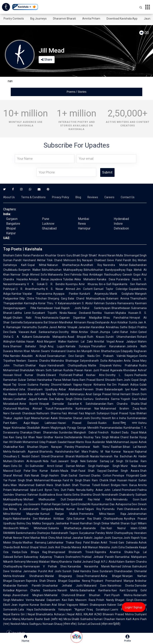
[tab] (76, 92)
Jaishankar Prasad (67, 523)
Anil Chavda (63, 547)
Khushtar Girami (55, 255)
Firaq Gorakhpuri (98, 610)
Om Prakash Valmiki (111, 356)
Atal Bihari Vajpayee (65, 605)
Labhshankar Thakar (61, 543)
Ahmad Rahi (22, 476)
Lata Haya (26, 610)
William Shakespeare (93, 605)
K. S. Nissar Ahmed (61, 289)
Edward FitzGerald (59, 375)
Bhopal (11, 228)
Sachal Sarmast (79, 476)
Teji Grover (19, 385)
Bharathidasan (121, 308)
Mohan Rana (71, 380)
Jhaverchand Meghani (28, 595)
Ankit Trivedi (109, 543)
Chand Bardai (129, 437)
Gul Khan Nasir (33, 437)
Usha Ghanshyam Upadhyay (38, 389)
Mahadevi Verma (23, 600)
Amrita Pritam (91, 19)
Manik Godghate (122, 294)
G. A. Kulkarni (22, 337)
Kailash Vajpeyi (73, 385)
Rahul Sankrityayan (96, 308)
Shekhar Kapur (36, 365)
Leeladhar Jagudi (25, 399)
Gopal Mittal (37, 265)
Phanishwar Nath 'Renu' (93, 447)
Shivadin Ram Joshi (118, 380)
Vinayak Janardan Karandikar (86, 327)
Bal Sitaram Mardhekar (58, 322)
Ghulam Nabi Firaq (27, 318)
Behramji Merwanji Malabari (32, 562)
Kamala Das (46, 399)
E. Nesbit (24, 456)
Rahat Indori (129, 332)
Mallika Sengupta (43, 523)
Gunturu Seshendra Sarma (101, 399)
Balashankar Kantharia (95, 590)
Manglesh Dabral (85, 432)
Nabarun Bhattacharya (63, 265)
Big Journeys (38, 19)
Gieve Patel (114, 260)
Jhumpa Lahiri (109, 332)
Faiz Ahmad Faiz (73, 413)
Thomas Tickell (90, 485)
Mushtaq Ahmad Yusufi (36, 409)
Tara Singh (102, 437)
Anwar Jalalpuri (126, 342)
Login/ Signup (134, 607)
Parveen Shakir (93, 389)
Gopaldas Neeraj (79, 581)
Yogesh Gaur (129, 399)
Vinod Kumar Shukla (30, 375)
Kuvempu (72, 284)
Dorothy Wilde (68, 332)
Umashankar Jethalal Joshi (62, 586)
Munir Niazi (129, 466)
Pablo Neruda (76, 490)
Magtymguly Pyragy (63, 428)
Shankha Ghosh (90, 495)
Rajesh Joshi (71, 308)
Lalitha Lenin (22, 313)
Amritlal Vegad (104, 342)
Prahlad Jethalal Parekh (98, 557)
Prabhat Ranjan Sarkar (55, 504)
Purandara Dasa (127, 279)
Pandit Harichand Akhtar (29, 260)
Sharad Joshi (82, 418)
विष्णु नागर (129, 423)
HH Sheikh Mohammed (24, 442)
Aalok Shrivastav (61, 418)
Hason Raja (116, 514)
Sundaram (106, 571)
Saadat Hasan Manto (71, 442)
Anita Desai (131, 361)
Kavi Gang (16, 437)
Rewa (82, 224)
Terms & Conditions (33, 197)
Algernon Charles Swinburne (36, 590)
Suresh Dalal (71, 571)
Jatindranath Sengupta (38, 509)
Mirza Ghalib (72, 619)
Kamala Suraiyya (78, 346)
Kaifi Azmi (133, 619)
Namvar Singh (20, 275)
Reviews (93, 197)
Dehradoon (121, 228)
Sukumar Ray (83, 519)
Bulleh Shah (71, 485)
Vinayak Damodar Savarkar (59, 404)
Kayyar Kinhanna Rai (97, 385)
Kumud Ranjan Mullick (59, 514)
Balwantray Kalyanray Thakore (44, 557)
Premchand (129, 490)
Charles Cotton (101, 476)
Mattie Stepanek (100, 365)
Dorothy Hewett (101, 418)
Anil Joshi (55, 571)
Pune (46, 219)
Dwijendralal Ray (80, 499)
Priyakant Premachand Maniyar (113, 581)
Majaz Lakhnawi (44, 423)
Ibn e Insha (119, 418)
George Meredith (88, 428)
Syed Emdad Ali (81, 504)
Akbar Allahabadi (70, 389)
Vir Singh (76, 480)
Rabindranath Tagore (64, 533)
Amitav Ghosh (89, 332)
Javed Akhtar (58, 327)
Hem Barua (129, 485)
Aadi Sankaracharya (44, 332)
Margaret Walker (55, 342)
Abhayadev (116, 361)
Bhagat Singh (124, 600)
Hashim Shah (58, 476)
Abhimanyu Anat (81, 394)
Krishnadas (19, 428)
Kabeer (112, 605)
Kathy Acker (95, 490)
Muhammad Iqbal (25, 490)
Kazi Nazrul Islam (122, 528)
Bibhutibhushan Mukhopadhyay (62, 270)
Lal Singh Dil (119, 461)
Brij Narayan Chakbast (92, 260)
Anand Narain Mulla (110, 255)
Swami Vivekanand (53, 351)
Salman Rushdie (63, 370)
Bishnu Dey (24, 523)
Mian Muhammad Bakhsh (28, 485)
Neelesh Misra (19, 624)
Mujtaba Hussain (127, 313)
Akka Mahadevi (85, 279)
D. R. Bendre (55, 284)
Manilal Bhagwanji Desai (64, 576)
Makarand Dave (95, 586)
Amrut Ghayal (29, 547)
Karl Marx (81, 452)
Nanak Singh (40, 476)
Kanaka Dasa (106, 279)
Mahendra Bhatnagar (65, 361)
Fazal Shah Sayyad (93, 471)
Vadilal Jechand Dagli (86, 562)
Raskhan (116, 447)
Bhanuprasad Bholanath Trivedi (71, 552)
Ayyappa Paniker (66, 294)
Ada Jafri (34, 394)
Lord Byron (45, 490)
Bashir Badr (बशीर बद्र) (49, 619)
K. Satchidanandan (93, 404)
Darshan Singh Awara (123, 471)
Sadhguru (35, 624)
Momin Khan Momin (27, 351)
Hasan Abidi (35, 342)
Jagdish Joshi (102, 538)
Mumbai (83, 219)
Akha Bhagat (111, 576)
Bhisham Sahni (13, 255)
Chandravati (132, 509)
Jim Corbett (84, 289)
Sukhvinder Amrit (42, 466)
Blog (78, 197)
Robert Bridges (111, 485)
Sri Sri (24, 466)
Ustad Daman (65, 466)
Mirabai (115, 437)
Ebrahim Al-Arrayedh (28, 461)
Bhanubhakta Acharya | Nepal (55, 614)
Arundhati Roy (91, 265)
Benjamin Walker (30, 270)
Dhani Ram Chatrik (96, 480)
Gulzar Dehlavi (27, 380)
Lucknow (48, 224)
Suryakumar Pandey (92, 533)
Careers (109, 197)
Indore (118, 224)
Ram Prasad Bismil (92, 380)
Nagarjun (132, 356)
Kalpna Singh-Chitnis (69, 399)
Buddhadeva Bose (51, 495)
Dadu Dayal (130, 432)
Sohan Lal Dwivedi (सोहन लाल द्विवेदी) (99, 624)
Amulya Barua (39, 279)
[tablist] (76, 92)
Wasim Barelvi (17, 394)
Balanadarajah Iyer (117, 389)
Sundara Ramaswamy (120, 303)
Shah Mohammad (38, 480)
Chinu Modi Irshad (60, 538)
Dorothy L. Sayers (119, 375)
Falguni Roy (93, 509)
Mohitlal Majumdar (25, 514)
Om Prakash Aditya (125, 385)
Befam (19, 557)
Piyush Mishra (122, 595)
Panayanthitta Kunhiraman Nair (77, 409)
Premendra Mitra (92, 514)
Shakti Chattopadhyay (108, 519)
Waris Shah (54, 485)
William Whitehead (33, 528)
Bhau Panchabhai (116, 318)
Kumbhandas (132, 428)
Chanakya (26, 432)
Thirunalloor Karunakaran (108, 346)
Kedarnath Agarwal (25, 452)
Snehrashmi (73, 557)
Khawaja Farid (60, 480)
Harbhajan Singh (108, 466)
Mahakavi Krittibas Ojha (56, 519)
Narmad (116, 566)
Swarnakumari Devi (60, 356)
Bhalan (95, 543)
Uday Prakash (48, 442)
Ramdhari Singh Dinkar (95, 523)
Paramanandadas (111, 428)
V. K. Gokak (36, 284)
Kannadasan (45, 308)
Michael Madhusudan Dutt (45, 499)
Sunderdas (66, 432)
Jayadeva (56, 279)
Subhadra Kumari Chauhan (98, 619)
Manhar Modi (39, 538)
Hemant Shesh (130, 394)
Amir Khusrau (88, 284)
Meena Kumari (40, 418)
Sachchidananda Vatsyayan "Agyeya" (60, 610)
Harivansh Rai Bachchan (116, 456)
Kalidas (21, 342)
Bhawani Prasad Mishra (118, 614)
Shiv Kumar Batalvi (46, 471)
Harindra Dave (89, 571)
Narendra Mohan (116, 265)
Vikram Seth (43, 370)
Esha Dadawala (128, 547)
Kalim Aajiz (20, 423)
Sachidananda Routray (79, 437)
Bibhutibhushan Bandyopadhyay (105, 270)
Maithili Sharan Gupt (124, 523)
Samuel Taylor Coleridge (111, 289)
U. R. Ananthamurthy (30, 289)
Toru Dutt (60, 490)
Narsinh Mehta (68, 590)
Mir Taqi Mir (49, 394)
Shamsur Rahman (27, 495)
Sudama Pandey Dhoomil (45, 385)
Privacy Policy (61, 197)
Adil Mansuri (90, 547)
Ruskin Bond (109, 423)
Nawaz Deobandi (79, 313)
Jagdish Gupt (22, 418)
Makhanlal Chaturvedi (60, 595)
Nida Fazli (50, 461)
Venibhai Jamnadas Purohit (29, 571)
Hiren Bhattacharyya (106, 351)
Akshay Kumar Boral (69, 509)
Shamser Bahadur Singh (28, 346)
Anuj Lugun (56, 346)
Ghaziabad (49, 228)
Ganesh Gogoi (132, 275)
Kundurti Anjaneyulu (94, 294)
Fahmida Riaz (79, 275)
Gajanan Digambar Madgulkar (81, 318)
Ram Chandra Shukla (123, 404)
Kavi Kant (119, 590)
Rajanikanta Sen (124, 284)
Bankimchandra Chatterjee (33, 533)
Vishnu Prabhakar (125, 365)
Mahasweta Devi (59, 275)
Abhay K (15, 509)
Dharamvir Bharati (64, 19)
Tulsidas (68, 279)
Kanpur (11, 233)
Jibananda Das (94, 528)
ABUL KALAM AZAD (89, 614)
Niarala (94, 456)
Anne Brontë (29, 404)
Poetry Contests (14, 19)
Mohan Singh (86, 466)
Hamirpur (84, 228)
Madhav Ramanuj (34, 543)
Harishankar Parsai (49, 380)
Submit (107, 172)
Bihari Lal (130, 447)
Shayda (17, 543)
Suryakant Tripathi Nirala (49, 313)
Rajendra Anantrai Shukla (114, 552)
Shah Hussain (118, 480)
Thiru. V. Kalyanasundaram (64, 303)
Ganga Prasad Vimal (106, 394)
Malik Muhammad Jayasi (122, 442)
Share (47, 60)
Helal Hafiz (103, 499)
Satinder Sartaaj (98, 461)
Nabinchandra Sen (25, 519)
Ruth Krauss (96, 337)
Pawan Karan (83, 370)
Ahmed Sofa (39, 275)
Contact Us (128, 197)
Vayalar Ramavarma (37, 294)
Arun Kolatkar (119, 322)
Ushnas (127, 566)
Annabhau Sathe (117, 327)
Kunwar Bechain (40, 605)
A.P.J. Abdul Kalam (113, 562)
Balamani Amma (118, 298)
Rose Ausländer (95, 442)
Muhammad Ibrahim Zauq (120, 409)
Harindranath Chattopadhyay (67, 365)
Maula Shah (69, 471)
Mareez (76, 547)
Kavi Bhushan (29, 447)
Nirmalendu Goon (126, 499)
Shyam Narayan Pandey (57, 447)
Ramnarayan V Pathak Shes (45, 566)
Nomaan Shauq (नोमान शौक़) (60, 624)
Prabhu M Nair (100, 452)
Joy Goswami (32, 504)
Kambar (17, 294)
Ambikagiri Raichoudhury (105, 275)
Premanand (92, 576)
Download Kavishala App (122, 19)
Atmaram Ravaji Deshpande (92, 322)
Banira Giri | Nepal (23, 614)
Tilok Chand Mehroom (61, 260)
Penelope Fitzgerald (126, 476)
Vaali (57, 308)
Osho (14, 466)
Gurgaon (12, 219)
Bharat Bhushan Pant (93, 595)
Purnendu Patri (113, 509)
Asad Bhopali (77, 337)
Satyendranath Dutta (94, 361)
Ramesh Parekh (29, 586)
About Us (9, 197)
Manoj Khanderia (61, 562)
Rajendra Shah (36, 581)
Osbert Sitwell (40, 456)
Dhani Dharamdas (46, 432)
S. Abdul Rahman (93, 303)
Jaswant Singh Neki (72, 461)
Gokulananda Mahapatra (50, 337)
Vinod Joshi (47, 547)
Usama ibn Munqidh (79, 351)
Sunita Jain (136, 322)
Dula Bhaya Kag (34, 552)
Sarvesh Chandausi (23, 413)
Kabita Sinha (72, 495)
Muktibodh (82, 456)
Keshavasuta (50, 318)
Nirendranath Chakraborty (118, 495)
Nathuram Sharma (49, 413)
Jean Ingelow (20, 605)
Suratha (43, 327)
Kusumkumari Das (103, 504)
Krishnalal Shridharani (28, 576)
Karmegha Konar (35, 303)
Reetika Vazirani (103, 313)
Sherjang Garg (57, 298)
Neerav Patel (21, 538)
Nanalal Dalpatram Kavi (51, 600)
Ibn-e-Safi (105, 284)
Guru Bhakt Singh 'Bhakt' (82, 255)
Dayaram (19, 581)
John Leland (112, 490)
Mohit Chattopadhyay (120, 533)
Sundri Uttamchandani (121, 337)
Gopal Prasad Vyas (123, 413)
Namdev (15, 356)
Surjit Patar (23, 471)
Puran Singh (17, 480)
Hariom (121, 619)
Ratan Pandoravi (34, 255)
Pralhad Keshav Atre (89, 375)
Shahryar (63, 394)
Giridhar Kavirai (53, 437)
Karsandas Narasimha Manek (89, 566)
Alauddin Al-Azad (34, 356)
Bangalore (13, 224)
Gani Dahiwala (128, 543)
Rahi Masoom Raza (82, 600)
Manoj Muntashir (23, 619)
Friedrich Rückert (109, 432)
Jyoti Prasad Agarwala (108, 370)
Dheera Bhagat (57, 581)
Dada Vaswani (19, 332)
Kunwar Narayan (123, 452)
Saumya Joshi (121, 538)
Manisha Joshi (108, 547)
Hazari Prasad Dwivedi (77, 423)
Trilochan (41, 298)
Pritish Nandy (105, 600)
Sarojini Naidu (85, 356)
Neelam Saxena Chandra (33, 361)
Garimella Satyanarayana (27, 322)
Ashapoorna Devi (126, 504)
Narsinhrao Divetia (121, 586)
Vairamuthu (29, 327)
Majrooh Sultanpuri (97, 413)
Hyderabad (121, 219)
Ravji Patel (83, 543)
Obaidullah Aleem (38, 428)
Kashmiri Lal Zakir (80, 342)
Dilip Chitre (27, 298)
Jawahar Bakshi (82, 538)
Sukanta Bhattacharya (65, 528)
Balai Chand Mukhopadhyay (87, 298)
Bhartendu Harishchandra (56, 452)
